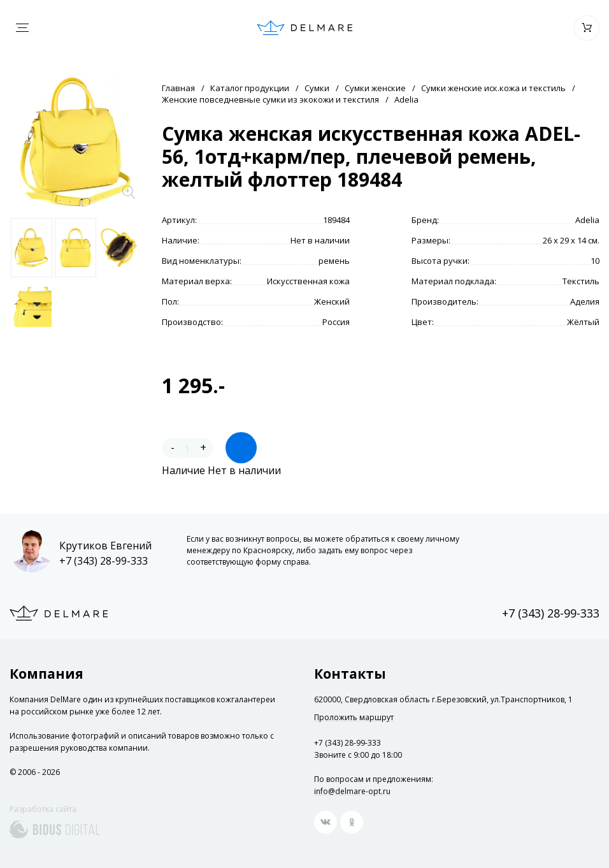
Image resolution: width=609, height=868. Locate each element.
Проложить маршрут (354, 718)
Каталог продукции (250, 88)
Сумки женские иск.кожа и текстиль (493, 88)
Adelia (406, 99)
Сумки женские (375, 88)
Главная (178, 88)
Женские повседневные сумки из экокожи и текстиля (270, 99)
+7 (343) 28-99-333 (104, 561)
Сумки (317, 88)
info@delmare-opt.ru (352, 791)
